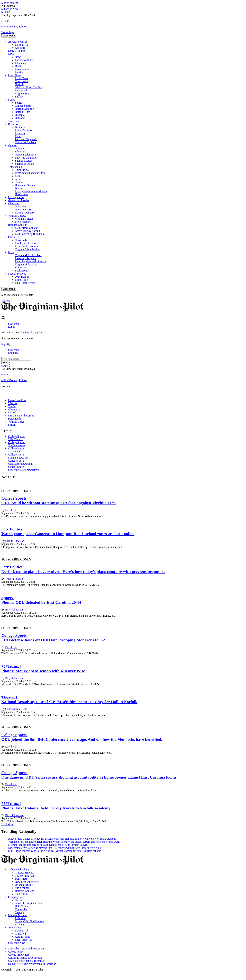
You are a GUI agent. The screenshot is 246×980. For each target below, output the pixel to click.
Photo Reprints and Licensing (31, 261)
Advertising (15, 928)
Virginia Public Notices (28, 249)
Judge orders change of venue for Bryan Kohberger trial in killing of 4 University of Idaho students (62, 839)
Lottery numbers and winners (31, 191)
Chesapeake (21, 81)
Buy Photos (21, 268)
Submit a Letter (23, 161)
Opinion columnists (26, 155)
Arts (17, 179)
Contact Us (27, 332)
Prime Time (21, 280)
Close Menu (9, 36)
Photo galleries (16, 197)
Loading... (14, 353)
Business (13, 124)
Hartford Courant (24, 891)
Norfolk (19, 84)
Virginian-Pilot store (26, 264)
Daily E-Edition (17, 51)
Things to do (15, 167)
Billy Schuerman (14, 610)
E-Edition (20, 918)
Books (18, 188)
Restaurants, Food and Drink (31, 173)
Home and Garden (25, 185)
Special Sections (17, 274)
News (11, 54)
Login (11, 327)
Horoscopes (21, 194)
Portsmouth (21, 90)
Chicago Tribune (24, 873)
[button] (123, 6)
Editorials (20, 152)
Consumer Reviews (26, 142)
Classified (20, 934)
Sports (12, 100)
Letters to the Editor (26, 158)
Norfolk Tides (22, 112)
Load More (7, 824)
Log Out (38, 332)
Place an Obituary (25, 213)
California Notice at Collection (25, 958)
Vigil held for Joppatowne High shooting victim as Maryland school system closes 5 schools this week (64, 842)
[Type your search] (16, 359)
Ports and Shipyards (26, 139)
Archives (20, 924)
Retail (18, 136)
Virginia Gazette (17, 216)
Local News (15, 75)
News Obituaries (24, 210)
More (11, 252)
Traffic (12, 406)
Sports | (8, 598)
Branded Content (17, 225)
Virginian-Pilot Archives (28, 255)
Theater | (9, 697)
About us (20, 48)
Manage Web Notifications (30, 921)
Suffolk (19, 97)
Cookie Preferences (19, 955)
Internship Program (25, 258)
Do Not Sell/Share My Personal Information (32, 964)
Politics (19, 72)
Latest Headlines (24, 60)
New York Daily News (27, 882)
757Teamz (14, 121)
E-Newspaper (22, 222)
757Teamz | (11, 666)
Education (20, 63)
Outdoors (20, 118)
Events (19, 176)
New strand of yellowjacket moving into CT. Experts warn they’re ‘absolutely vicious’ (55, 848)
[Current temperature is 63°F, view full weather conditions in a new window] (6, 12)
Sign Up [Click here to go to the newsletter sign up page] (6, 301)
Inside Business (23, 130)
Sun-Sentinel (22, 888)
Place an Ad (21, 45)
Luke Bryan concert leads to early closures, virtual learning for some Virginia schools (55, 851)
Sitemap (19, 912)
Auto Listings (22, 937)
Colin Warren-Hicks (16, 709)
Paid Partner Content (26, 228)
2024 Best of (22, 277)
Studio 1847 (22, 894)
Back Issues (21, 271)
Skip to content (10, 3)
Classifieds (14, 237)
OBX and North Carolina (29, 87)
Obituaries (14, 203)
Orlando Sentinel (24, 885)
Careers (19, 900)
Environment (22, 69)
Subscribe (13, 324)
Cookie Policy (16, 952)
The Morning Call (25, 876)
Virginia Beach (23, 94)
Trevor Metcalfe (14, 579)
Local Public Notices (26, 246)
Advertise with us (18, 42)
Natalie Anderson (15, 541)
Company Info (16, 897)
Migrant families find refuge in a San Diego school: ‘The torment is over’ (48, 845)
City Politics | (13, 529)
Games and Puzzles (19, 200)
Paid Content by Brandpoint (30, 234)
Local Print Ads (23, 940)
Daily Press (21, 879)
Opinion (13, 145)
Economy (20, 133)
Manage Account (17, 915)
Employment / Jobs (25, 243)
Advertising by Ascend (27, 231)
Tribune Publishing (19, 870)
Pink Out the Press (25, 283)
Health (19, 66)
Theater (19, 182)
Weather (13, 403)
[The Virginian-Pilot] (43, 311)
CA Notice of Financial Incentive (26, 961)
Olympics (20, 115)
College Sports (23, 106)
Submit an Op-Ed (24, 164)
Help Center (22, 906)
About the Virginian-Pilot (29, 903)
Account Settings (11, 332)
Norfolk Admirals (25, 109)
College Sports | (17, 436)
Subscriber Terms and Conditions (26, 949)
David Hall (11, 510)
